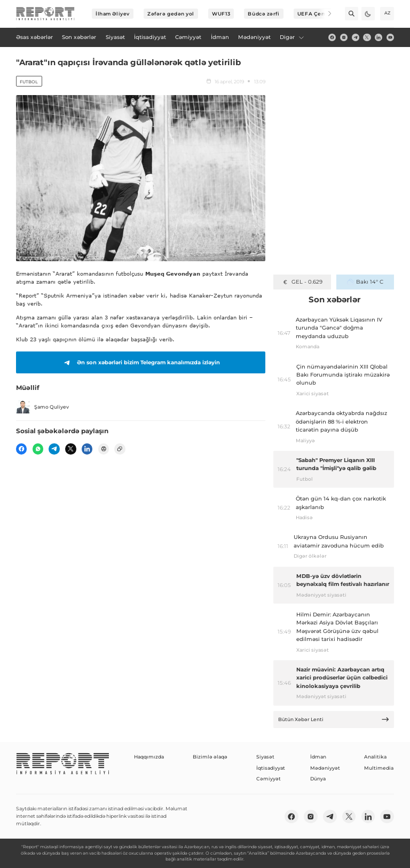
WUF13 (221, 14)
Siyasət (265, 757)
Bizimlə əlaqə (210, 757)
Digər (292, 37)
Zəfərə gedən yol (171, 14)
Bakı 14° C (365, 282)
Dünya (318, 779)
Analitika (375, 757)
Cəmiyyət (269, 779)
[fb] (332, 37)
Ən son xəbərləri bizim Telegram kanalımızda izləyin (140, 363)
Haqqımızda (149, 757)
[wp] (38, 449)
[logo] (45, 14)
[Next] (325, 14)
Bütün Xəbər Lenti (334, 719)
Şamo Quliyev (42, 407)
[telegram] (356, 37)
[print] (104, 449)
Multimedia (379, 768)
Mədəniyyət (325, 768)
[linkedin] (379, 37)
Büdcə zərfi (263, 14)
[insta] (344, 37)
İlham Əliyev (113, 14)
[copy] (120, 449)
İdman (318, 757)
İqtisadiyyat (271, 768)
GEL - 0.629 (302, 282)
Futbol (29, 82)
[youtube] (390, 37)
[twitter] (367, 37)
